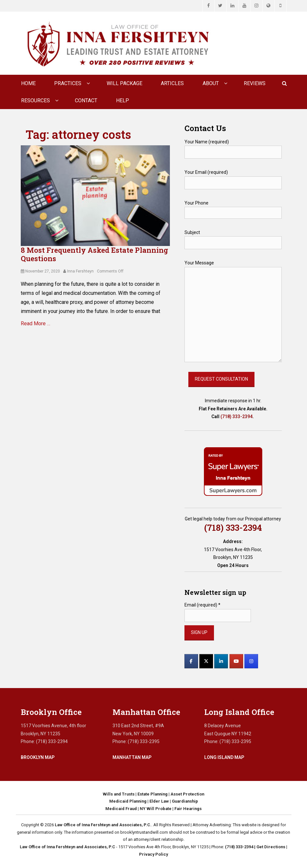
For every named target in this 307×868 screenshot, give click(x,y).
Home (28, 83)
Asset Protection (187, 794)
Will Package (124, 83)
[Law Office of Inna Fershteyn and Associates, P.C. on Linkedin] (221, 661)
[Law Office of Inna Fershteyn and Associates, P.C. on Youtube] (236, 661)
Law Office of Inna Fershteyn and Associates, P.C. (103, 825)
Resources (35, 100)
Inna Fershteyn (80, 271)
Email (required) (202, 605)
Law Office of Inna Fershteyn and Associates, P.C (67, 847)
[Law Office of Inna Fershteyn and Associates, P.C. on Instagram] (251, 661)
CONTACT (86, 100)
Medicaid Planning (128, 801)
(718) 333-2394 (236, 417)
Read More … (35, 323)
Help (123, 100)
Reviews (255, 83)
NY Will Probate (156, 809)
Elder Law (159, 801)
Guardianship (185, 801)
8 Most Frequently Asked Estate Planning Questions (94, 254)
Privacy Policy (153, 854)
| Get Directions (269, 847)
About (211, 83)
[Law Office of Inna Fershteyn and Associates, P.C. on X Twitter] (206, 661)
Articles (172, 83)
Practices (68, 83)
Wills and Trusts (119, 794)
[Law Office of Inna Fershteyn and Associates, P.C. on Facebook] (191, 661)
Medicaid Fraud (121, 809)
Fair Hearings (188, 809)
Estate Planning (153, 794)
